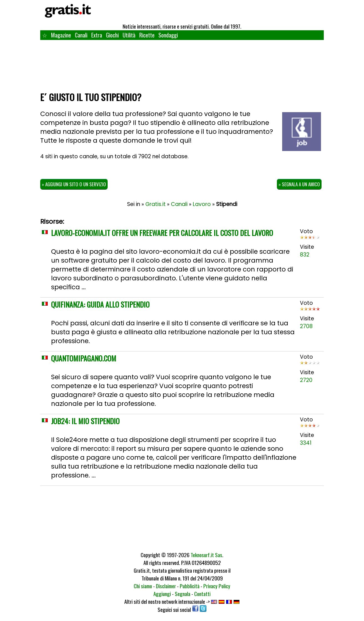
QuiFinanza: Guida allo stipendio (100, 304)
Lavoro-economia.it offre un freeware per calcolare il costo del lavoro (162, 233)
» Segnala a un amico (299, 184)
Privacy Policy (217, 586)
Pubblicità (190, 586)
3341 (306, 443)
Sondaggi (168, 35)
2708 (306, 326)
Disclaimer (166, 586)
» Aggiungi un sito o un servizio (74, 184)
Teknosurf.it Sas (206, 555)
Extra (97, 35)
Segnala (183, 594)
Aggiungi (162, 594)
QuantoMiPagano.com (84, 358)
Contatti (202, 594)
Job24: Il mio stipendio (85, 421)
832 (305, 255)
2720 (306, 380)
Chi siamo (143, 586)
